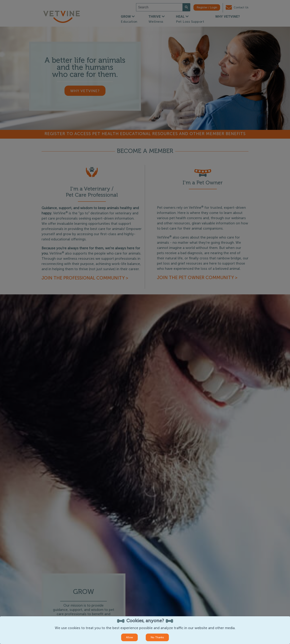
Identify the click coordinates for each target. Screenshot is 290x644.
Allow (129, 637)
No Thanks (157, 637)
